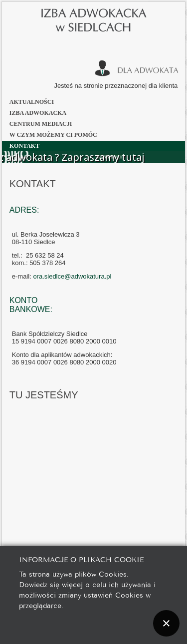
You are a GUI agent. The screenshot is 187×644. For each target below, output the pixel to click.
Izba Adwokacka (38, 113)
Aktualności (32, 102)
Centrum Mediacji (41, 124)
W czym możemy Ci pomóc (53, 135)
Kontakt (24, 146)
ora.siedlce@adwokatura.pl (72, 276)
